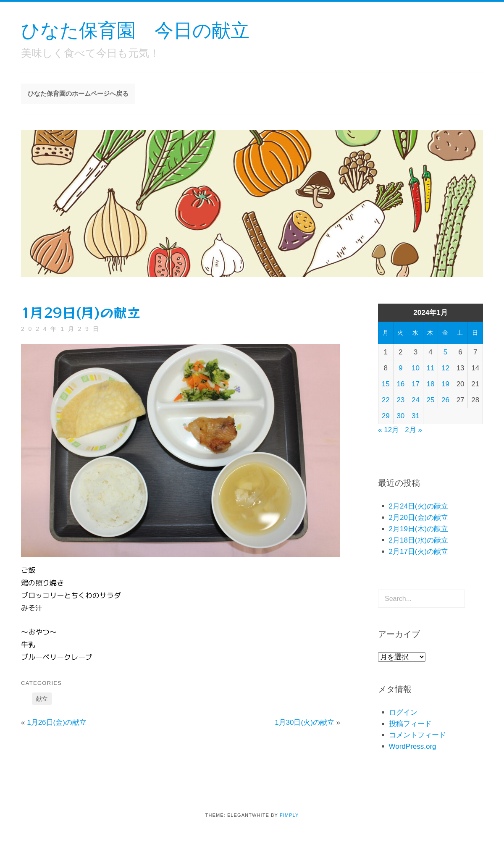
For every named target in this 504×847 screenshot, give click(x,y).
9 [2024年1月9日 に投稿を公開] (400, 368)
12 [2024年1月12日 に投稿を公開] (445, 368)
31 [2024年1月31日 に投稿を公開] (416, 416)
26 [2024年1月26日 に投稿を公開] (445, 400)
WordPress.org (413, 746)
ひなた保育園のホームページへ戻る (78, 93)
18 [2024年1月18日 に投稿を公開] (431, 384)
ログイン (403, 712)
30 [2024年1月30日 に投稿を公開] (400, 416)
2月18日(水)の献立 (419, 540)
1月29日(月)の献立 (81, 312)
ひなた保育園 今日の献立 (135, 30)
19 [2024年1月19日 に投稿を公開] (445, 384)
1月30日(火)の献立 (304, 722)
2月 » (413, 430)
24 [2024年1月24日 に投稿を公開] (416, 400)
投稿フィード (410, 724)
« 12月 (388, 430)
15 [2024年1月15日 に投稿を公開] (386, 384)
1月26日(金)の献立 (57, 722)
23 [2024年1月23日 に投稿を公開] (400, 400)
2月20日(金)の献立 (419, 518)
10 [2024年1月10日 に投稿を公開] (416, 368)
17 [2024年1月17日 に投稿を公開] (416, 384)
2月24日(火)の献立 (419, 506)
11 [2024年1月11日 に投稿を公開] (431, 368)
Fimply (289, 815)
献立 (42, 699)
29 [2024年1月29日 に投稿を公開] (386, 416)
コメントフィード (417, 735)
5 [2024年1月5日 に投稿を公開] (445, 352)
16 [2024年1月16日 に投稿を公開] (400, 384)
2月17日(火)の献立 (419, 552)
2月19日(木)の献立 (419, 529)
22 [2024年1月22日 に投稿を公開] (386, 400)
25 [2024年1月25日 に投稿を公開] (431, 400)
